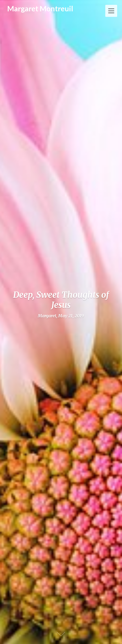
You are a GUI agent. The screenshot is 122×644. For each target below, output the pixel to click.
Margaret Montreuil (40, 9)
